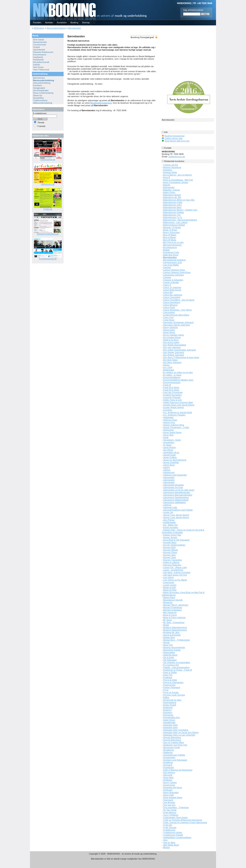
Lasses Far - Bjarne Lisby (175, 567)
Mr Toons (167, 620)
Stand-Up (37, 95)
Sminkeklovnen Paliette (174, 755)
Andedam (167, 170)
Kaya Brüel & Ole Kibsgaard (176, 540)
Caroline (167, 267)
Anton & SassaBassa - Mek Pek (178, 180)
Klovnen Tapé (170, 557)
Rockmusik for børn (172, 700)
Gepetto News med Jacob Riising (179, 405)
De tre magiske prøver (174, 335)
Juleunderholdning (42, 83)
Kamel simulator (171, 527)
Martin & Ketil (169, 587)
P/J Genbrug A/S (171, 665)
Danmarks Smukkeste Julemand (178, 322)
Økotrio (167, 847)
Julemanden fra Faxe (173, 487)
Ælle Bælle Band (171, 845)
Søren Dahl (169, 795)
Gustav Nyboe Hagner (174, 407)
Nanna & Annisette (172, 635)
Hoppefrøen (169, 442)
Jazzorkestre (39, 50)
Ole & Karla (169, 657)
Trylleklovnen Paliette (173, 835)
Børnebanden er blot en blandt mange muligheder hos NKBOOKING (123, 859)
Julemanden (169, 477)
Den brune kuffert (171, 342)
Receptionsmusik (41, 62)
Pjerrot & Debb (170, 680)
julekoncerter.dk (48, 159)
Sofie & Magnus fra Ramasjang (178, 770)
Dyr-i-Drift (168, 367)
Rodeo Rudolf (170, 705)
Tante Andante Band (173, 797)
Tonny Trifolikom (171, 815)
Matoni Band (169, 597)
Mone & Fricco (170, 615)
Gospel (36, 47)
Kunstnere (62, 23)
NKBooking (39, 28)
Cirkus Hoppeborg (172, 302)
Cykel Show (169, 320)
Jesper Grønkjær (171, 462)
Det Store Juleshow (172, 362)
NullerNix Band (170, 655)
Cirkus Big (168, 292)
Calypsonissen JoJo (173, 262)
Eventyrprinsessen (172, 382)
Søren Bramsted (171, 792)
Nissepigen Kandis (172, 650)
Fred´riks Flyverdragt (173, 392)
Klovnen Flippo (170, 552)
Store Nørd (168, 777)
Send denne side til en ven (177, 141)
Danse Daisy (169, 330)
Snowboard (169, 767)
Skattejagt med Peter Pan (175, 745)
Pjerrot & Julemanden (173, 682)
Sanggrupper (39, 88)
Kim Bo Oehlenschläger (174, 545)
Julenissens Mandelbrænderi (177, 492)
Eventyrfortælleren (172, 377)
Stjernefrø (168, 775)
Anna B (166, 177)
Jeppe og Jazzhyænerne (175, 460)
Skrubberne (169, 750)
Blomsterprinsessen (172, 245)
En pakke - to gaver (172, 375)
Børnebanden (74, 28)
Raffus (166, 697)
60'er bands (39, 40)
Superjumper (169, 785)
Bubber (167, 250)
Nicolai (166, 642)
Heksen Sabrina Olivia (174, 425)
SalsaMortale (169, 722)
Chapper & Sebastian (173, 280)
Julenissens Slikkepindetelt (176, 500)
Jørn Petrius (169, 520)
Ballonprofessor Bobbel (174, 225)
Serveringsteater (41, 90)
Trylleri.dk (48, 209)
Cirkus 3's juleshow (172, 287)
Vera (165, 840)
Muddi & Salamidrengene (175, 627)
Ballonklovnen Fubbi (173, 202)
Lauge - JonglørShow (173, 570)
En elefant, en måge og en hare (178, 372)
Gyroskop (168, 410)
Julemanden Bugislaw (173, 485)
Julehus (167, 470)
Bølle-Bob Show (171, 255)
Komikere (37, 85)
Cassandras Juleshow (174, 275)
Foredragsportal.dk (48, 259)
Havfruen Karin (170, 420)
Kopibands (38, 57)
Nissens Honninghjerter (174, 647)
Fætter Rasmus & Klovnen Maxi (178, 402)
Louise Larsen (170, 585)
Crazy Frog (168, 317)
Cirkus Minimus (170, 305)
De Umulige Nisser (172, 337)
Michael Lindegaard (172, 610)
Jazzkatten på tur (171, 452)
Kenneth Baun (170, 542)
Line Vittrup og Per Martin (175, 580)
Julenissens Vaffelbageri (175, 502)
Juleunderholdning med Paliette (178, 510)
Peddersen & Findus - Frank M (178, 670)
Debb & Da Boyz (171, 340)
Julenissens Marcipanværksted (178, 495)
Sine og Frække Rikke (174, 742)
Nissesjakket (169, 652)
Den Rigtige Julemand (174, 352)
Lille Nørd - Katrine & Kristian (177, 572)
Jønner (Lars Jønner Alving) (176, 515)
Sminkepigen (169, 757)
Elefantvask (169, 370)
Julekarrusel (169, 472)
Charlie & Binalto (171, 282)
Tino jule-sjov (169, 805)
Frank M (167, 385)
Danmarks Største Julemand (177, 325)
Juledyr (167, 467)
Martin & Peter (170, 590)
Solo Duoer (38, 67)
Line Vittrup (168, 577)
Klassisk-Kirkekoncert (43, 52)
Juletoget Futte (170, 507)
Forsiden (37, 23)
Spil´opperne (169, 772)
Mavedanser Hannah (173, 600)
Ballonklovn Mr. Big (172, 197)
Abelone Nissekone (172, 167)
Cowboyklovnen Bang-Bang (176, 315)
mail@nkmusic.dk (177, 157)
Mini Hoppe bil (170, 612)
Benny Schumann (172, 232)
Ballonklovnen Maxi (172, 207)
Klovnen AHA (169, 547)
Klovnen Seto (169, 555)
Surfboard (168, 790)
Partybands (38, 60)
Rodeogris (168, 707)
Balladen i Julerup (172, 190)
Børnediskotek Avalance (175, 260)
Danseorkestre (40, 42)
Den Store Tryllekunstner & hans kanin (181, 357)
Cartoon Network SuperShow (177, 272)
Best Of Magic (170, 235)
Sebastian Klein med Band (176, 730)
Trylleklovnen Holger (173, 832)
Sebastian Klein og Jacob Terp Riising (181, 732)
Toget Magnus (170, 812)
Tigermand (168, 800)
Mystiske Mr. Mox (171, 632)
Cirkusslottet (169, 312)
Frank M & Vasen (171, 387)
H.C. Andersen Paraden (174, 415)
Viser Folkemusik (41, 70)
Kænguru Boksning (172, 565)
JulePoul (167, 505)
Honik (166, 437)
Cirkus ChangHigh (172, 297)
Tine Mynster (169, 802)
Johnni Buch (169, 465)
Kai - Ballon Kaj (170, 525)
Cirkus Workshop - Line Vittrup (177, 310)
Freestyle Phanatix (172, 397)
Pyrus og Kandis (171, 692)
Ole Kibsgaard (170, 660)
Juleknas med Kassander (175, 475)
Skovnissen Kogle (172, 747)
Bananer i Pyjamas (172, 227)
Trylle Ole (168, 825)
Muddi (166, 625)
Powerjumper (169, 685)
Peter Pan (168, 675)
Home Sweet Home (172, 432)
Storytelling (38, 98)
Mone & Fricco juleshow (174, 617)
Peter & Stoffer (170, 672)
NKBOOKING (31, 1)
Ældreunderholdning (43, 103)
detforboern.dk (48, 184)
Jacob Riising (169, 447)
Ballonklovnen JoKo (172, 205)
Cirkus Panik (169, 307)
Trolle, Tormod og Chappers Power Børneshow (185, 822)
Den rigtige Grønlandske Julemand (180, 350)
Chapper (167, 277)
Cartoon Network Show (174, 270)
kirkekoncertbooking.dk (48, 234)
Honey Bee (168, 435)
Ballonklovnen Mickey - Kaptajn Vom (180, 210)
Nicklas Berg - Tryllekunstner (177, 640)
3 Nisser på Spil (171, 165)
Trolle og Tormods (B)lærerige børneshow (183, 820)
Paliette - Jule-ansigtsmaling (176, 667)
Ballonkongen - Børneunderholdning (180, 220)
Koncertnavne (40, 55)
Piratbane (168, 677)
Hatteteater (168, 417)
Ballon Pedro (169, 192)
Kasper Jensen (170, 537)
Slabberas (168, 752)
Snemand (168, 765)
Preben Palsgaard (172, 687)
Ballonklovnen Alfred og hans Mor (179, 200)
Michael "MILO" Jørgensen (176, 605)
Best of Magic (170, 237)
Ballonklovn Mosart (172, 195)
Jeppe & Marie (170, 457)
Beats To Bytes (170, 230)
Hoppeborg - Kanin (172, 440)
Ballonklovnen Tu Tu (173, 217)
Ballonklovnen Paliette (174, 212)
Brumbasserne (170, 247)
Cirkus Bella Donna (172, 290)
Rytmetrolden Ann (172, 717)
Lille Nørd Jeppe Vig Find (175, 575)
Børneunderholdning (56, 28)
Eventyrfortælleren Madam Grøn (178, 380)
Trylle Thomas (170, 827)
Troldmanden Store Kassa (175, 817)
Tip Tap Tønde (170, 810)
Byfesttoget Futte (171, 252)
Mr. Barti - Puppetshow (174, 622)
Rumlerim (168, 712)
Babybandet (169, 187)
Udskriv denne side (174, 138)
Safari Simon (169, 720)
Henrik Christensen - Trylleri (176, 427)
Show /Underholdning (43, 93)
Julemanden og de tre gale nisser (179, 490)
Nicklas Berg (169, 637)
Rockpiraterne (170, 702)
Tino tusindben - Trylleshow (176, 807)
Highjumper (169, 430)
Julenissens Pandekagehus (176, 497)
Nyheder (49, 23)
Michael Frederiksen (173, 607)
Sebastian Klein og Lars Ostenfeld (179, 735)
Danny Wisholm (171, 327)
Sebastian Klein (170, 725)
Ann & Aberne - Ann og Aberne (177, 175)
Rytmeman (168, 715)
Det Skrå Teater (170, 360)
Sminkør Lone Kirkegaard (175, 760)
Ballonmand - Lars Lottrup (175, 222)
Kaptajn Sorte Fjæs (172, 535)
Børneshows (39, 78)
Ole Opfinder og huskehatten (177, 662)
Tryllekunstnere (40, 100)
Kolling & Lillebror (171, 562)
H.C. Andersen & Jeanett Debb (178, 412)
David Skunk (169, 332)
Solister (37, 65)
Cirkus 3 (167, 285)
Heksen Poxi (169, 422)
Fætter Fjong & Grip (172, 400)
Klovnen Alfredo (171, 550)
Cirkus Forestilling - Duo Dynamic (179, 300)
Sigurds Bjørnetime (172, 737)
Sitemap (86, 23)
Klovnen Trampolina (172, 560)
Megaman (168, 602)
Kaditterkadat (169, 522)
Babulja (167, 185)
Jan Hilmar (168, 450)
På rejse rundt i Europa (174, 695)
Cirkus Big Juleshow (173, 295)
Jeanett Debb (169, 455)
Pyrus (166, 690)
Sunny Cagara (170, 782)
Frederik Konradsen (172, 395)
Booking (74, 23)
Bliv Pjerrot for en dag (173, 242)
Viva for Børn (169, 842)
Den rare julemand (172, 347)
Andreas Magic (170, 172)
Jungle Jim (168, 512)
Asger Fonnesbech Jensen (176, 182)
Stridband (168, 780)
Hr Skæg (167, 445)
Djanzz (166, 365)
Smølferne (168, 762)
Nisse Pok (168, 645)
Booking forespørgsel (175, 136)
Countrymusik (39, 45)
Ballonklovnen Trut (172, 215)
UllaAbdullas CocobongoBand (177, 837)
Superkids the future (173, 787)
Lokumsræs (169, 582)
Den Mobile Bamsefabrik (175, 345)
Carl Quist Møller (171, 265)
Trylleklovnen (169, 830)
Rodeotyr (167, 710)
